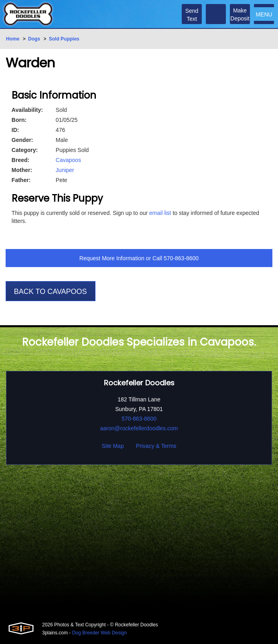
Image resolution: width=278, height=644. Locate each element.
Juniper (65, 170)
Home (13, 39)
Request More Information (112, 258)
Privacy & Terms (156, 446)
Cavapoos (68, 160)
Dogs (34, 39)
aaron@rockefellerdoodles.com (139, 428)
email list (160, 213)
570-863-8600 (181, 258)
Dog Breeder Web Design (100, 633)
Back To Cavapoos (51, 292)
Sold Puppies (64, 39)
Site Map (113, 446)
